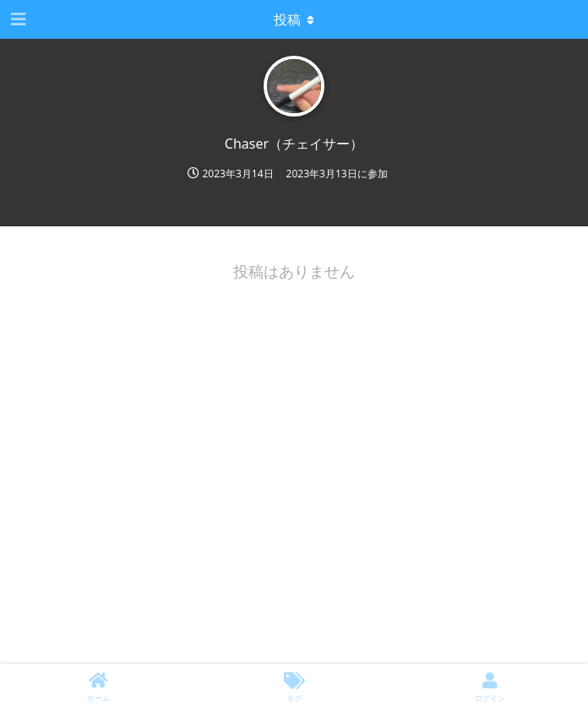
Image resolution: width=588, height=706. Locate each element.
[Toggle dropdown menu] (294, 19)
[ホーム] (98, 685)
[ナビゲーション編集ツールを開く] (17, 19)
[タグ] (294, 685)
